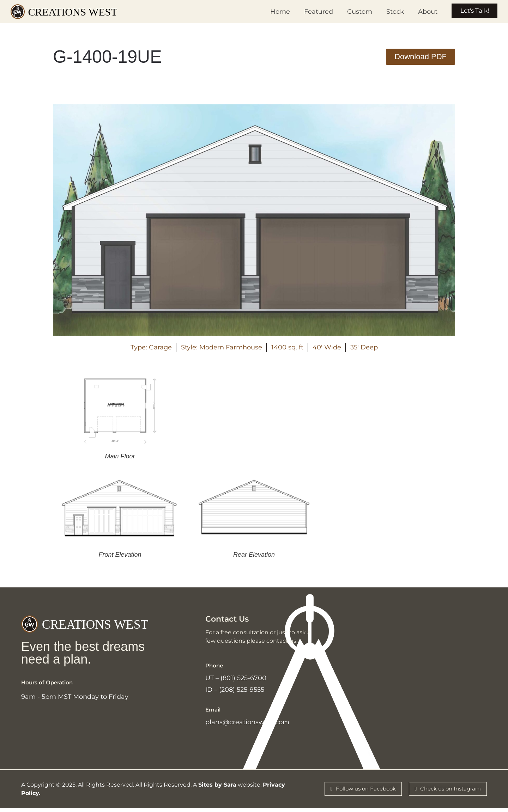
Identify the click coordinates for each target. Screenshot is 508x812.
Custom (353, 12)
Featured (312, 12)
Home (274, 12)
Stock (389, 12)
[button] (421, 57)
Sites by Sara (217, 789)
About (421, 12)
